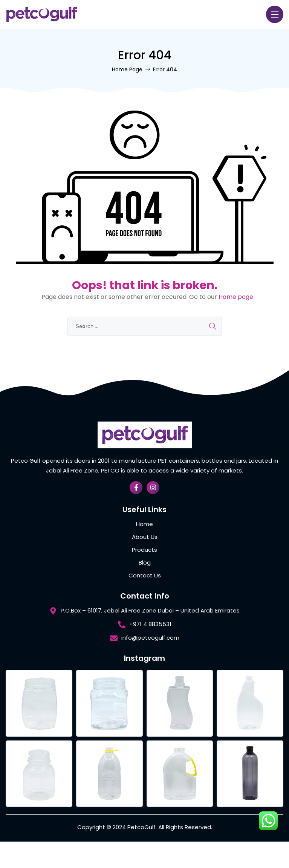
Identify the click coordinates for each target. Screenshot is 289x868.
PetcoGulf (141, 827)
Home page (236, 297)
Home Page (127, 69)
